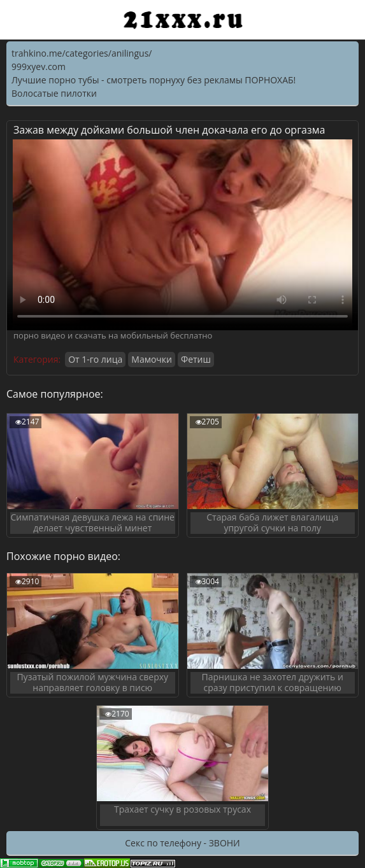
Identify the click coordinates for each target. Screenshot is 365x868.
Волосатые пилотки (54, 93)
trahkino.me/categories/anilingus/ (82, 53)
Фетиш (196, 359)
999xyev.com (39, 66)
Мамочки (152, 359)
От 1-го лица (95, 359)
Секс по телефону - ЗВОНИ (182, 843)
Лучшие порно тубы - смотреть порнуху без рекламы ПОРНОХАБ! (154, 80)
